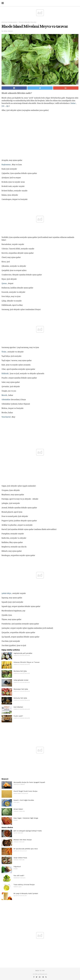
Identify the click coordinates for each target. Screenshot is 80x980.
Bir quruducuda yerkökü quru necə (26, 849)
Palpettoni (17, 867)
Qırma (4, 283)
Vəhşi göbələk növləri (21, 680)
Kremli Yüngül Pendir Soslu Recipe (25, 791)
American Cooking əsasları (9, 22)
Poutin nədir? (18, 716)
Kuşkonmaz (6, 165)
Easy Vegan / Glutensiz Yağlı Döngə (26, 818)
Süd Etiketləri (18, 707)
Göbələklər (6, 400)
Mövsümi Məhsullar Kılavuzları (28, 22)
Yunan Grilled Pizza (20, 858)
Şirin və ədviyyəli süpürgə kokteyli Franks (28, 831)
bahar (73, 103)
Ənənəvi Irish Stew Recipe (23, 840)
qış (7, 106)
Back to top (40, 971)
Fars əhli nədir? (19, 876)
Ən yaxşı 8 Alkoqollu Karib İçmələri (26, 893)
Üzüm (4, 352)
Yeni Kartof (6, 417)
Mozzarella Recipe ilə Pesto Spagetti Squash (29, 782)
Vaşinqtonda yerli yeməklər (23, 653)
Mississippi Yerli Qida (21, 689)
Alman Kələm (18, 809)
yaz (3, 106)
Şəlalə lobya (6, 593)
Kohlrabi (5, 373)
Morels (4, 395)
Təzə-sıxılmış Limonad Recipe (24, 885)
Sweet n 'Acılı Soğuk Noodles (24, 800)
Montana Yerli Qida (20, 671)
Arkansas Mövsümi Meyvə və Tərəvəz (27, 662)
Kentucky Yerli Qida (20, 698)
